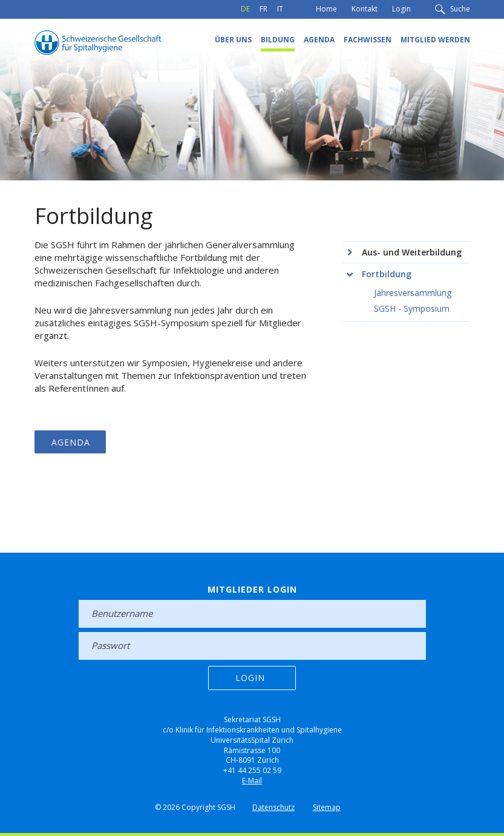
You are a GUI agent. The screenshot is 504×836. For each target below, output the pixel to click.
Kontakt (365, 9)
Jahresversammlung (413, 293)
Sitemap (327, 808)
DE (245, 9)
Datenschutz (273, 808)
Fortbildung (387, 274)
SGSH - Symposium (412, 308)
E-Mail (252, 781)
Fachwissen (368, 40)
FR (263, 9)
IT (280, 9)
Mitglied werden (435, 40)
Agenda (319, 40)
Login (401, 9)
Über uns (233, 40)
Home (326, 9)
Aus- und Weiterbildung (412, 252)
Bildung (278, 40)
